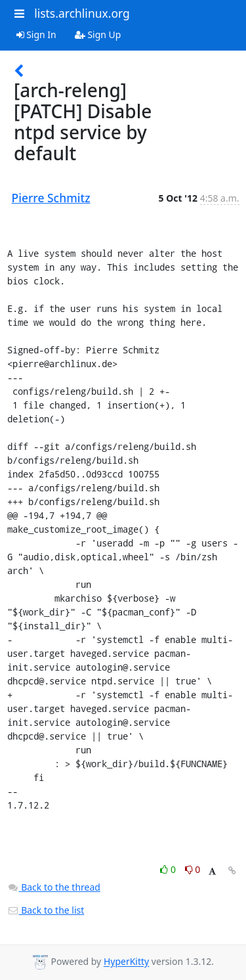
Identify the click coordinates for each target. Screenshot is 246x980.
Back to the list (46, 910)
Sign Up (98, 34)
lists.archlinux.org (82, 13)
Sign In (36, 34)
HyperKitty (126, 962)
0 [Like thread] (169, 869)
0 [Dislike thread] (193, 869)
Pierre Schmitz (51, 198)
